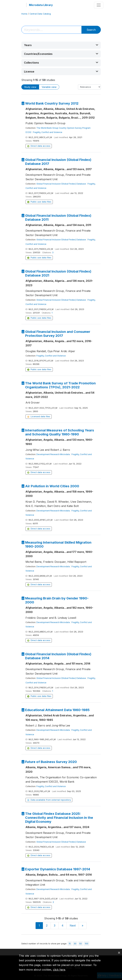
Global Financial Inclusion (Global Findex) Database (61, 184)
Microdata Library (41, 5)
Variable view (49, 87)
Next (73, 925)
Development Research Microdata (53, 454)
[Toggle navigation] (99, 5)
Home (24, 14)
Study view (30, 87)
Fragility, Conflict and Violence (48, 132)
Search (91, 30)
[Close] (119, 952)
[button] (61, 45)
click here (59, 970)
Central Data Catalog (40, 14)
